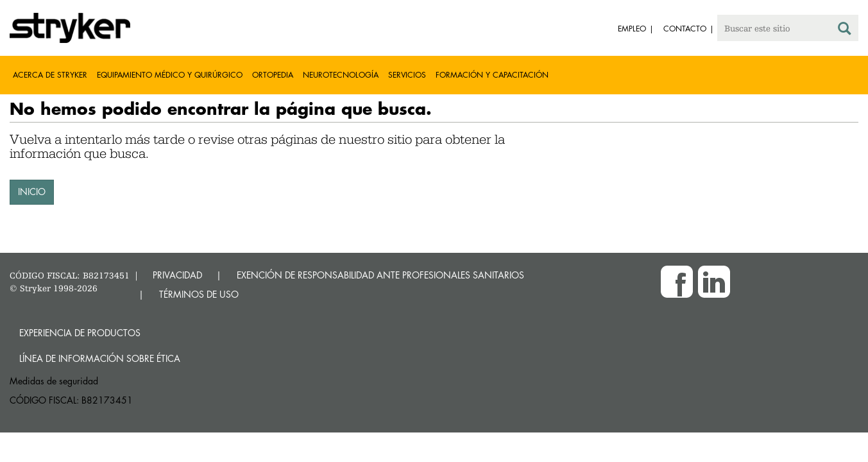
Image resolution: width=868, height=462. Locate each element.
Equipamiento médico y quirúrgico (170, 75)
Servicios (407, 75)
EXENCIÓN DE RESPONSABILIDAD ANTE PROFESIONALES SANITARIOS (380, 275)
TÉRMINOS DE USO (199, 294)
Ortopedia (273, 75)
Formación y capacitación (492, 75)
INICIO (32, 192)
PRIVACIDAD (177, 275)
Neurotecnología (341, 75)
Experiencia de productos (80, 333)
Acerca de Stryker (50, 75)
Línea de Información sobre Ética (100, 358)
